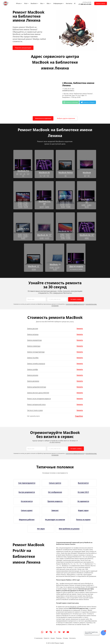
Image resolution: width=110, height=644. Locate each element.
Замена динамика (33, 381)
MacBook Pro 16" (87, 201)
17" (23, 175)
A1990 (62, 201)
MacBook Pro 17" (23, 230)
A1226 (63, 207)
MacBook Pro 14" (45, 202)
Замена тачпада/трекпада (36, 352)
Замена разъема (33, 375)
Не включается (27, 501)
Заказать (80, 328)
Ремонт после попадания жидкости (39, 399)
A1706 (20, 205)
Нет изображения (55, 492)
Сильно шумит (27, 510)
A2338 (20, 199)
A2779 (42, 207)
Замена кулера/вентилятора (37, 387)
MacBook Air (44, 172)
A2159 (25, 201)
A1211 (68, 205)
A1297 (20, 234)
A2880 (84, 205)
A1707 (68, 201)
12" (66, 175)
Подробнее (79, 416)
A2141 (87, 207)
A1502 (25, 205)
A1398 (62, 203)
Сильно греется (55, 483)
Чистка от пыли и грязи (35, 410)
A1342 (52, 267)
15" (24, 174)
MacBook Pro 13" (23, 195)
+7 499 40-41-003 (85, 4)
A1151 (25, 234)
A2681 (62, 234)
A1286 (68, 203)
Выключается (83, 483)
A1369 (68, 238)
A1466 (63, 238)
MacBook (87, 172)
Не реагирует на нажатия (55, 520)
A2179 (62, 236)
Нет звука (41, 529)
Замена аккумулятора (34, 340)
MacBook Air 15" (87, 235)
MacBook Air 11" (44, 235)
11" (41, 175)
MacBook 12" (34, 266)
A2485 (89, 205)
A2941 (87, 238)
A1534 (34, 269)
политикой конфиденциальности (75, 304)
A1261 (23, 238)
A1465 (42, 238)
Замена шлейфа (33, 369)
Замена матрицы (33, 334)
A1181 (55, 269)
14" (21, 174)
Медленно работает (27, 520)
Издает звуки (83, 510)
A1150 (62, 205)
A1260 (68, 207)
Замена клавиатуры (34, 346)
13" (17, 174)
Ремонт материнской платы (36, 404)
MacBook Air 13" (66, 231)
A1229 (25, 236)
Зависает (55, 510)
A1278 (26, 207)
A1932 (68, 236)
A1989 (20, 203)
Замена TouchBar (33, 358)
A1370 (47, 238)
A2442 (47, 207)
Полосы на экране (83, 520)
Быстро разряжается (27, 492)
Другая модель (76, 266)
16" (28, 174)
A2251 (20, 201)
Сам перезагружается (27, 483)
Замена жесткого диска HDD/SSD (38, 393)
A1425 (20, 207)
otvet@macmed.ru (68, 91)
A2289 (25, 199)
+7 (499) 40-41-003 (68, 89)
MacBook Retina (66, 172)
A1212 (20, 236)
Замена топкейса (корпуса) (36, 363)
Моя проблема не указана (69, 529)
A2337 (68, 234)
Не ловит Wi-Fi (83, 492)
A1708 (25, 203)
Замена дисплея (33, 328)
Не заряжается (83, 501)
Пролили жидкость (55, 501)
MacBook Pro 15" (66, 197)
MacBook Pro (23, 171)
